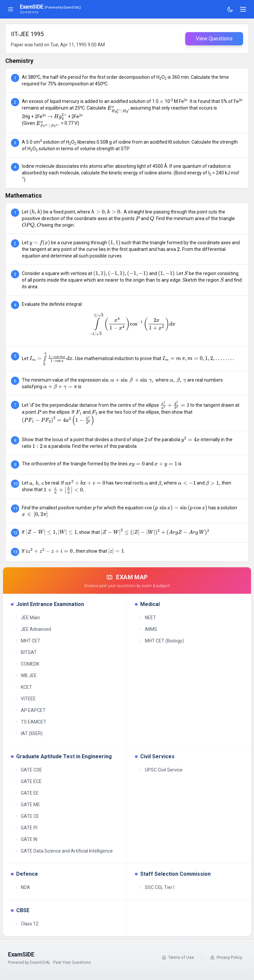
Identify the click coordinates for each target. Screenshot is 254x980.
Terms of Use (178, 957)
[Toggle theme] (230, 9)
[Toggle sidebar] (11, 9)
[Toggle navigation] (243, 9)
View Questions (214, 39)
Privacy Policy (226, 957)
